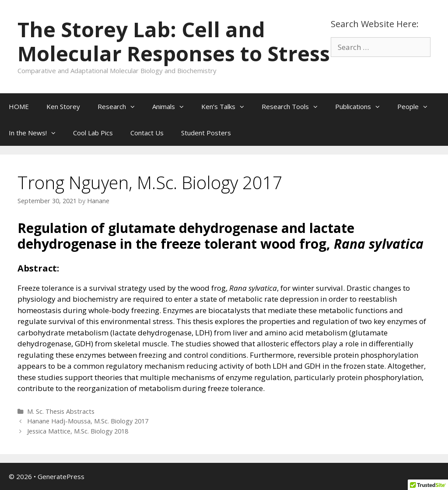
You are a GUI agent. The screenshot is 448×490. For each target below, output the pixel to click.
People (417, 106)
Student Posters (206, 133)
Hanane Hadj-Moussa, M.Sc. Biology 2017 (88, 421)
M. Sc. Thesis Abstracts (61, 411)
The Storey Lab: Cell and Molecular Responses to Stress (174, 41)
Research (121, 106)
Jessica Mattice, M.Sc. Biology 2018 (78, 431)
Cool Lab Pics (93, 133)
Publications (362, 106)
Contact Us (147, 133)
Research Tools (294, 106)
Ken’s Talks (227, 106)
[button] (135, 106)
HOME (19, 106)
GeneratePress (61, 476)
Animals (172, 106)
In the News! (37, 133)
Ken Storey (63, 106)
